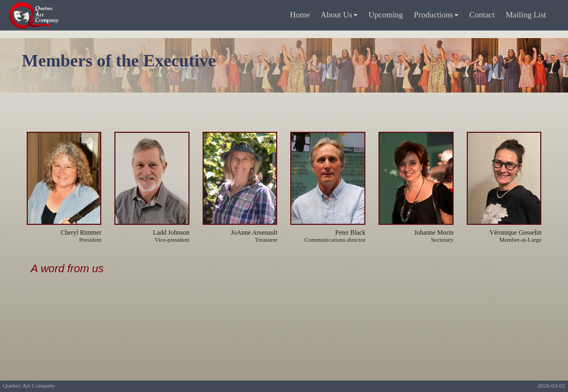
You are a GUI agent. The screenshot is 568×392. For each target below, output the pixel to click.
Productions (436, 15)
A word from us (68, 268)
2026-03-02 (551, 385)
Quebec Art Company (29, 385)
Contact (482, 15)
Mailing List (526, 15)
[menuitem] (300, 16)
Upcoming (386, 15)
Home (300, 15)
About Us (339, 15)
